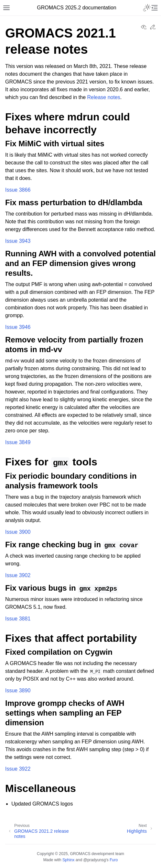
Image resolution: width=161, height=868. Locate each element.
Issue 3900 (18, 532)
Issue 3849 (18, 442)
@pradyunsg (95, 860)
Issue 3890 (18, 690)
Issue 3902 (18, 575)
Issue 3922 (18, 769)
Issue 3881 (18, 619)
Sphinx (68, 860)
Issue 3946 (18, 327)
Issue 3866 (18, 190)
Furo (114, 860)
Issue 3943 (18, 241)
